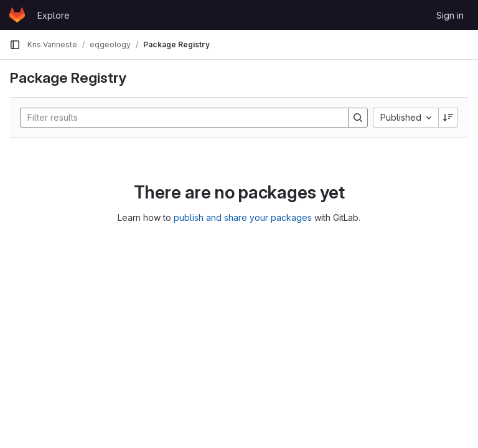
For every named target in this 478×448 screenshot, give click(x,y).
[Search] (178, 118)
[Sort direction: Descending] (448, 118)
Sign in (450, 15)
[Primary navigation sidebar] (15, 45)
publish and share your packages (243, 217)
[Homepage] (17, 15)
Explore (54, 15)
